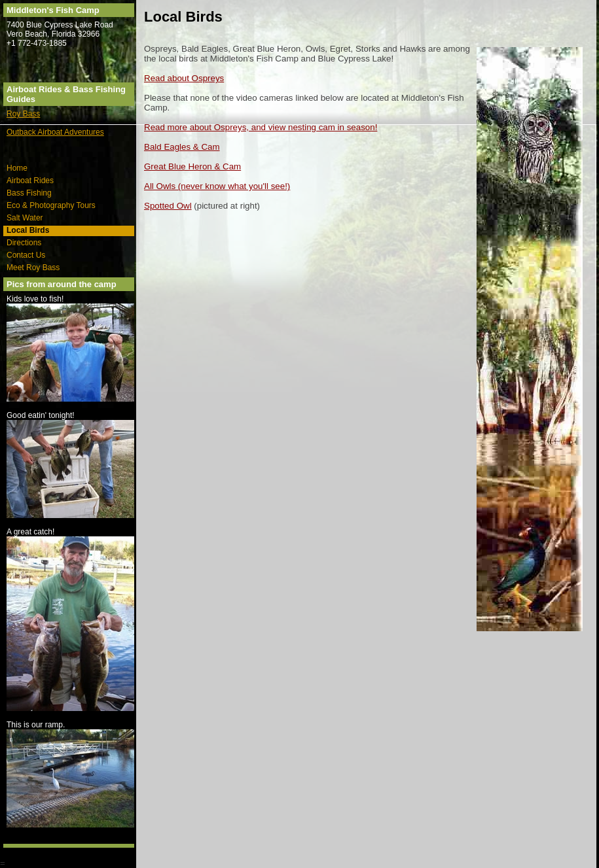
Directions (24, 243)
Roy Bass (23, 114)
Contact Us (26, 255)
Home (17, 168)
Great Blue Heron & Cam (192, 166)
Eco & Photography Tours (51, 205)
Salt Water (25, 218)
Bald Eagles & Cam (182, 147)
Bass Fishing (29, 193)
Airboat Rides (30, 181)
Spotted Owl (168, 206)
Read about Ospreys (184, 78)
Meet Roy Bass (33, 268)
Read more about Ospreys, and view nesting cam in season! (261, 127)
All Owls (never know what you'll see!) (217, 186)
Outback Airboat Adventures (55, 132)
